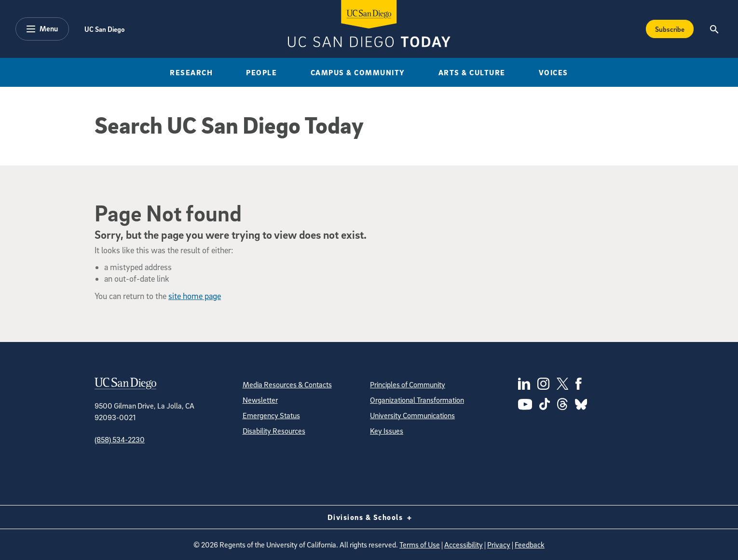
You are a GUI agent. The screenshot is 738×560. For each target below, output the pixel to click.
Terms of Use (420, 545)
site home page (195, 296)
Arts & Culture (472, 72)
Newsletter (260, 400)
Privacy (499, 545)
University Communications (412, 415)
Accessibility (464, 545)
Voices (553, 72)
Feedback (530, 545)
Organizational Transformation (417, 400)
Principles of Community (408, 384)
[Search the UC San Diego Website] (714, 29)
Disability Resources (274, 431)
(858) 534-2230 (120, 439)
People (261, 72)
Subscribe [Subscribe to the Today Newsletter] (670, 29)
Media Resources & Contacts (287, 384)
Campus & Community (358, 72)
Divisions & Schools (369, 517)
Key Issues (387, 431)
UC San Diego (104, 29)
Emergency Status (271, 415)
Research (191, 72)
